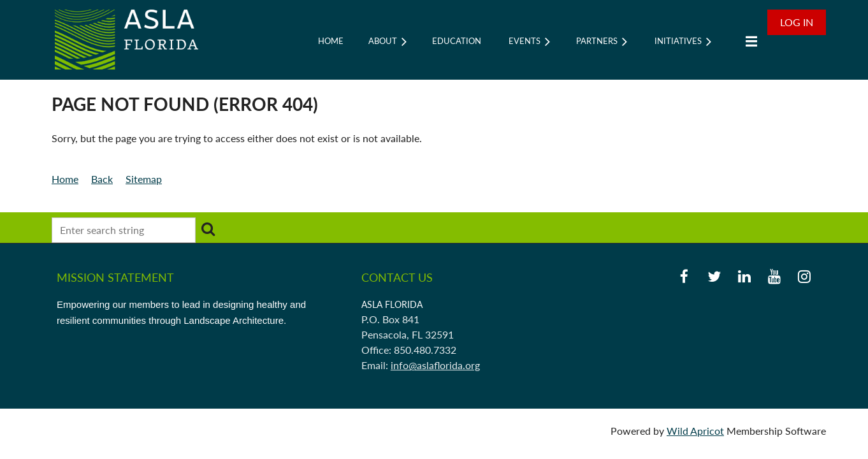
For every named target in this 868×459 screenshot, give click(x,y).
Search (208, 229)
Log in (797, 22)
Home (65, 179)
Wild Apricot (695, 431)
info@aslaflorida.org (435, 365)
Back (102, 179)
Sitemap (144, 179)
